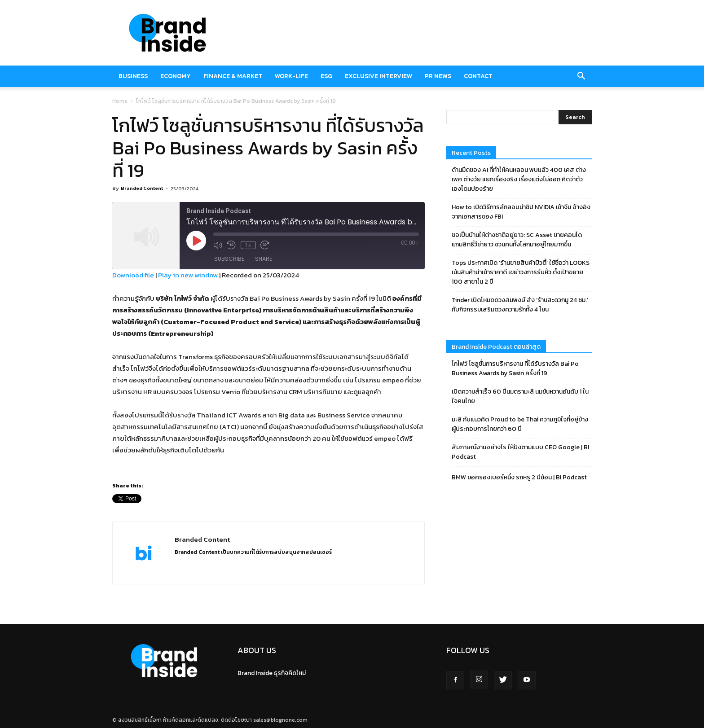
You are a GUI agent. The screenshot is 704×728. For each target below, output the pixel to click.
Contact (478, 76)
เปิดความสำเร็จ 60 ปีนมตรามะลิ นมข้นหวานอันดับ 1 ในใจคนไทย (520, 396)
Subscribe (229, 259)
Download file (133, 275)
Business (133, 76)
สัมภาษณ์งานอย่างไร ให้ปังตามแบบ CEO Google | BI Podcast (520, 452)
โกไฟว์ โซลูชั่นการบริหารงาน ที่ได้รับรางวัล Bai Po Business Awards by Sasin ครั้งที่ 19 (515, 368)
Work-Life (291, 76)
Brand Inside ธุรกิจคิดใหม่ (272, 673)
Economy (176, 76)
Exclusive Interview (378, 76)
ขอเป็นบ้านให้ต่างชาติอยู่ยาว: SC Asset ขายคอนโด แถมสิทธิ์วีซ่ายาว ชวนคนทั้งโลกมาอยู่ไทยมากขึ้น (517, 240)
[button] (581, 76)
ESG (326, 76)
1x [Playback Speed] (248, 245)
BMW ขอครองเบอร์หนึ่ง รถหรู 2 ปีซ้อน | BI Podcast (519, 477)
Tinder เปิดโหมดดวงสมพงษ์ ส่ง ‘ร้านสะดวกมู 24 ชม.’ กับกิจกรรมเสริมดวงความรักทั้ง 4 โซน (520, 305)
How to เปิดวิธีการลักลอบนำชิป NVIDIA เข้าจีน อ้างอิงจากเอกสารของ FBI (521, 212)
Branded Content (142, 188)
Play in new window (188, 275)
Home (120, 101)
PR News (438, 76)
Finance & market (233, 76)
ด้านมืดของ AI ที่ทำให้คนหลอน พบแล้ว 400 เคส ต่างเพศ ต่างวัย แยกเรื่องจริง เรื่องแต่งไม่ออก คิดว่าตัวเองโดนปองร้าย (519, 179)
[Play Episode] (196, 241)
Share (264, 259)
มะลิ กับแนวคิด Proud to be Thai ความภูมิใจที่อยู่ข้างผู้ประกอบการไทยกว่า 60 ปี (520, 424)
